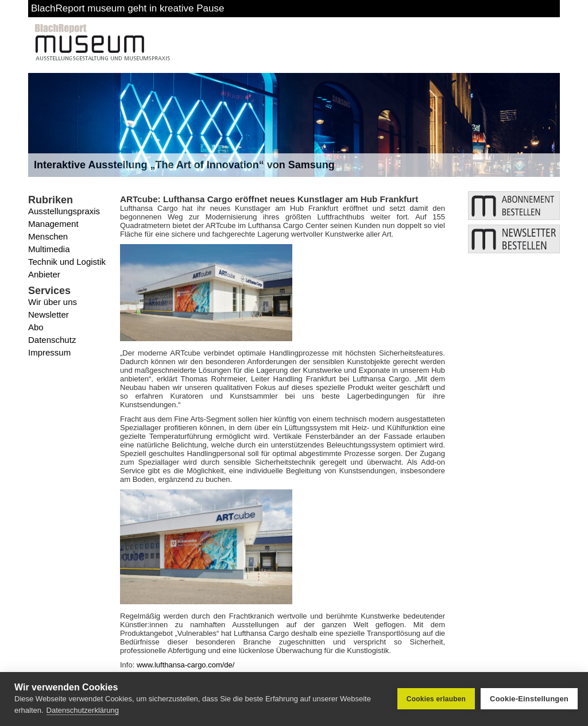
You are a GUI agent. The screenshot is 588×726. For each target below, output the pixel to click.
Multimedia (49, 249)
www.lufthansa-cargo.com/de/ (186, 665)
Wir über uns (53, 302)
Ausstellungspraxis (64, 211)
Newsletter (49, 314)
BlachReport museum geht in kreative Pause (127, 8)
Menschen (48, 236)
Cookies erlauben (436, 699)
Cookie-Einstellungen (529, 699)
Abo (36, 327)
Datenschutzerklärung (83, 710)
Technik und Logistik (67, 262)
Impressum (49, 352)
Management (53, 224)
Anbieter (44, 274)
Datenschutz (52, 340)
